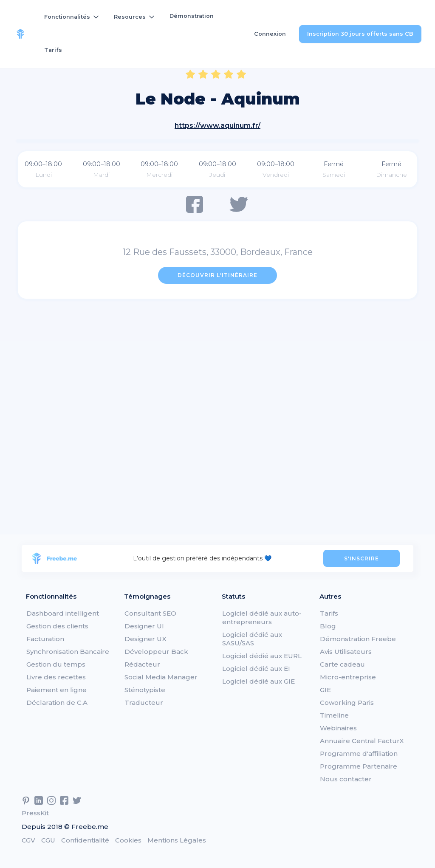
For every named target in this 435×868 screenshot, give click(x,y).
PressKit (35, 813)
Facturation (45, 639)
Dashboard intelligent (63, 613)
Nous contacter (346, 779)
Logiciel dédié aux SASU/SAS (252, 639)
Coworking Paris (347, 703)
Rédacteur (142, 664)
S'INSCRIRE (362, 558)
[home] (20, 34)
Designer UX (145, 639)
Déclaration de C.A (57, 703)
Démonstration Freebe (358, 639)
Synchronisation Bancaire (68, 652)
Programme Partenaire (359, 766)
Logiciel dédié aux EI (256, 669)
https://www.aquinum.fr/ (217, 126)
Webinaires (338, 728)
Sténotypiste (145, 690)
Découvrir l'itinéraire (217, 275)
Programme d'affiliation (359, 753)
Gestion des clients (57, 626)
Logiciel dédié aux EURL (262, 656)
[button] (72, 17)
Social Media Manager (161, 677)
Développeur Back (156, 652)
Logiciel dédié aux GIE (258, 681)
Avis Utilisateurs (346, 652)
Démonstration (192, 16)
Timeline (334, 715)
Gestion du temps (56, 664)
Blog (328, 626)
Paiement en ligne (56, 690)
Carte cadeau (342, 664)
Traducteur (144, 703)
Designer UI (144, 626)
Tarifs (53, 50)
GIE (325, 690)
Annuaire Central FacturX (362, 741)
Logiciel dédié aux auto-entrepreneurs (262, 618)
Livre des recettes (56, 677)
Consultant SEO (150, 613)
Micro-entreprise (348, 677)
